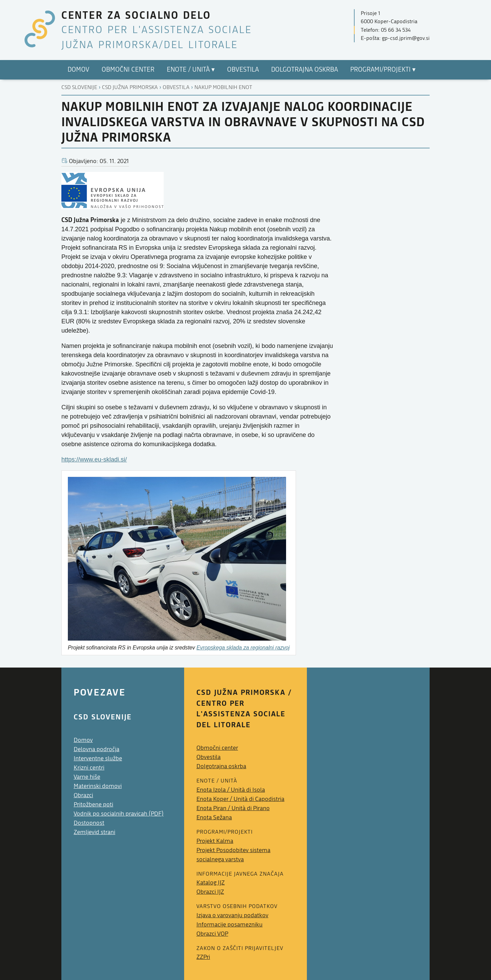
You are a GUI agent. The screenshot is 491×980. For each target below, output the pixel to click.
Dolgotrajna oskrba (221, 766)
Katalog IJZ (211, 883)
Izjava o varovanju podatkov (232, 915)
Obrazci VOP (212, 934)
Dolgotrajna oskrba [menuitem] (304, 70)
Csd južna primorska (130, 87)
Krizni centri (89, 768)
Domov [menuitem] (78, 70)
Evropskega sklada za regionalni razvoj (243, 648)
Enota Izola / (231, 790)
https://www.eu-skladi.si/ (94, 459)
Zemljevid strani (94, 832)
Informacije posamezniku (229, 925)
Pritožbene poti (93, 805)
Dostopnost (89, 823)
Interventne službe (98, 758)
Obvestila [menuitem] (243, 70)
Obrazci (83, 795)
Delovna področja (96, 749)
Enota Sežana (214, 817)
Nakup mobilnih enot (223, 87)
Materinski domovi (98, 786)
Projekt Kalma (215, 841)
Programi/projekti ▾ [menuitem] (383, 70)
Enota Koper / (240, 799)
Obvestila (176, 87)
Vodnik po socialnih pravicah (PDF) (119, 814)
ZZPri (203, 957)
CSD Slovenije (79, 87)
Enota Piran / (233, 808)
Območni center (217, 748)
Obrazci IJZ (210, 892)
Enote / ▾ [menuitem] (191, 70)
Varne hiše (87, 777)
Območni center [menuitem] (128, 70)
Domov (83, 740)
